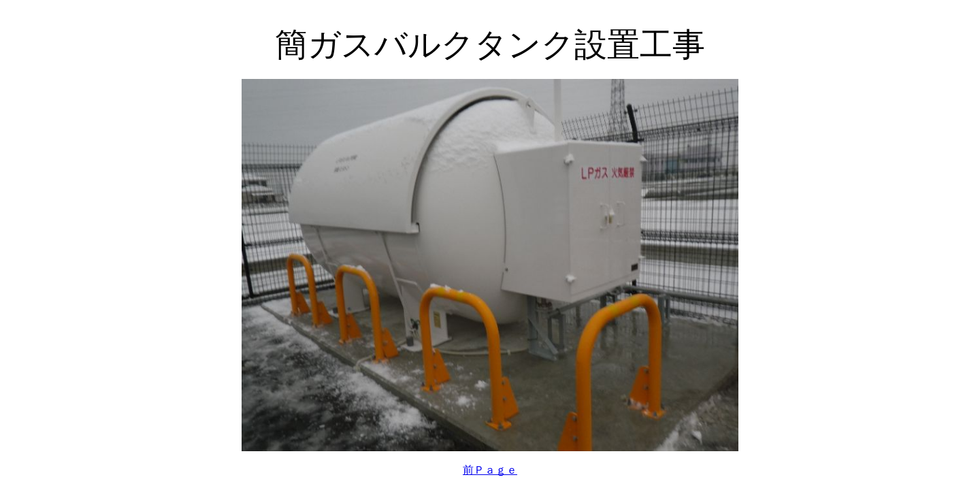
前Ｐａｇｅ (490, 470)
